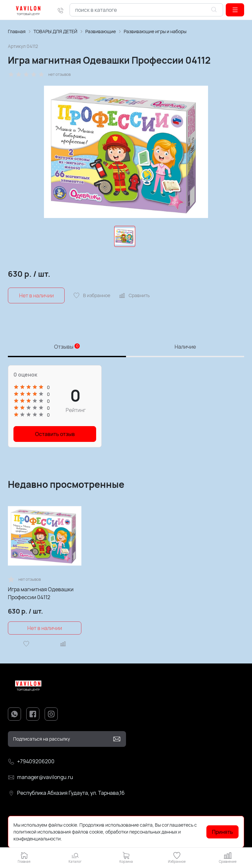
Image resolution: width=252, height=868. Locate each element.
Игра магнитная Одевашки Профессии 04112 (41, 593)
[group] (126, 152)
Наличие (185, 347)
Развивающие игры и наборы (155, 31)
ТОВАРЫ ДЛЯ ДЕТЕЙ (55, 31)
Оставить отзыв (55, 434)
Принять (222, 832)
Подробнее (75, 839)
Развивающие (101, 31)
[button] (235, 10)
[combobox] (146, 10)
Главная (17, 31)
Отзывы (67, 347)
